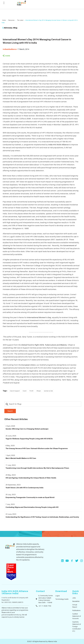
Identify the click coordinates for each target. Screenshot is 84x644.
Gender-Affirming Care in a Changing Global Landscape (27, 429)
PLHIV (31, 391)
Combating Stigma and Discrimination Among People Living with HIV (32, 507)
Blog (15, 28)
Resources (11, 20)
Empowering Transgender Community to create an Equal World (30, 497)
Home (4, 20)
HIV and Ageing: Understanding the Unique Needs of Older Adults (31, 478)
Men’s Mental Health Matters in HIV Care (21, 458)
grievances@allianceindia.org (11, 615)
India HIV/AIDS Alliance (58, 145)
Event (25, 391)
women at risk (48, 391)
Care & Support (15, 391)
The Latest (20, 20)
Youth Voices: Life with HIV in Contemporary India (24, 488)
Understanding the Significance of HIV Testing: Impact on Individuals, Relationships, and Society (42, 517)
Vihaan (39, 391)
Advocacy (8, 28)
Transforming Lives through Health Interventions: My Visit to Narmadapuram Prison (37, 468)
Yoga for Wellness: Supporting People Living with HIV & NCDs (29, 439)
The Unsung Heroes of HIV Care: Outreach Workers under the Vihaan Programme (37, 448)
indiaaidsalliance (10, 49)
